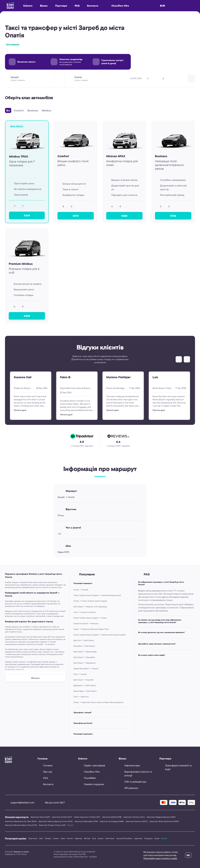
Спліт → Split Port (81, 697)
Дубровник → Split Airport (85, 685)
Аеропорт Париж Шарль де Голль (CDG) (56, 821)
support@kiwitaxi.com (20, 802)
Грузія (157, 838)
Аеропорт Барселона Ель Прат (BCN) (21, 821)
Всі (8, 110)
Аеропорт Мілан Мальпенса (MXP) (164, 821)
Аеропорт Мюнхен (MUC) (137, 821)
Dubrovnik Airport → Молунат (86, 623)
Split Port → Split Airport (84, 640)
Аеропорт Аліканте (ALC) (134, 817)
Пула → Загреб (80, 674)
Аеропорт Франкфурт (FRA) (86, 821)
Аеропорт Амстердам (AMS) (112, 821)
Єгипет (70, 838)
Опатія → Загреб (81, 590)
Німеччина (110, 838)
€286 (124, 216)
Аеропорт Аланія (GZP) (40, 817)
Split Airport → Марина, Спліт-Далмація (90, 607)
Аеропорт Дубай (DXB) (112, 817)
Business (33, 110)
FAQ (77, 6)
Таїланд (48, 838)
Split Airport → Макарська (84, 663)
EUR (162, 6)
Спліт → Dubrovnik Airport (85, 612)
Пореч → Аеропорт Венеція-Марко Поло (91, 629)
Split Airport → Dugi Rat (83, 680)
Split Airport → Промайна (84, 657)
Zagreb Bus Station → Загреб (86, 668)
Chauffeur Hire (117, 6)
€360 (27, 215)
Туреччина (33, 838)
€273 (76, 216)
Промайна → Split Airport (84, 646)
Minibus (47, 110)
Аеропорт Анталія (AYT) (62, 817)
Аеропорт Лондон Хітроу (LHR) (52, 825)
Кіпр (94, 838)
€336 (173, 216)
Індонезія (138, 838)
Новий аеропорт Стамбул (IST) (87, 817)
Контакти (93, 6)
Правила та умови (21, 852)
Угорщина (148, 838)
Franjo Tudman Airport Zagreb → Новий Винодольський (97, 595)
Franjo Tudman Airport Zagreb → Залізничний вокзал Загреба (100, 635)
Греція (101, 838)
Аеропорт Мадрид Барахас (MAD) (161, 817)
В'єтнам (87, 838)
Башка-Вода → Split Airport (85, 691)
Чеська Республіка (124, 838)
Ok (188, 855)
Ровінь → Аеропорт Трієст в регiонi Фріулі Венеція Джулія (98, 702)
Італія (63, 838)
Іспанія (56, 838)
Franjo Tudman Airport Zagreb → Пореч (90, 618)
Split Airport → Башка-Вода (85, 652)
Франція (79, 838)
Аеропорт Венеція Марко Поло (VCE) (21, 825)
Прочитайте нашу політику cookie (160, 858)
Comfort (19, 110)
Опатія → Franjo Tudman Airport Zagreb (90, 601)
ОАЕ (41, 838)
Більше (70, 825)
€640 (27, 316)
